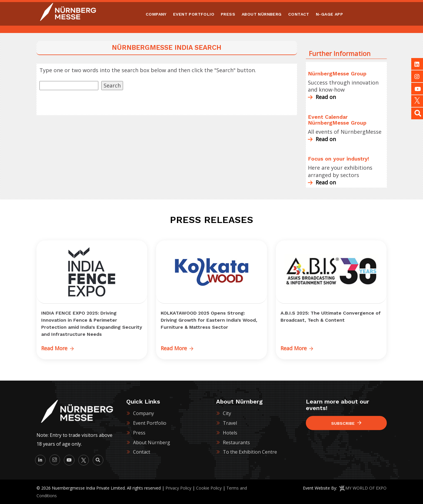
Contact (142, 452)
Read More (58, 348)
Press (139, 433)
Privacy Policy (178, 488)
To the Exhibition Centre (250, 452)
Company (144, 413)
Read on (322, 97)
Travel (230, 423)
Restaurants (236, 442)
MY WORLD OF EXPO (366, 488)
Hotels (230, 433)
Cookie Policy (209, 488)
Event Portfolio (150, 423)
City (227, 413)
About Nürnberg (152, 442)
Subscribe (346, 423)
